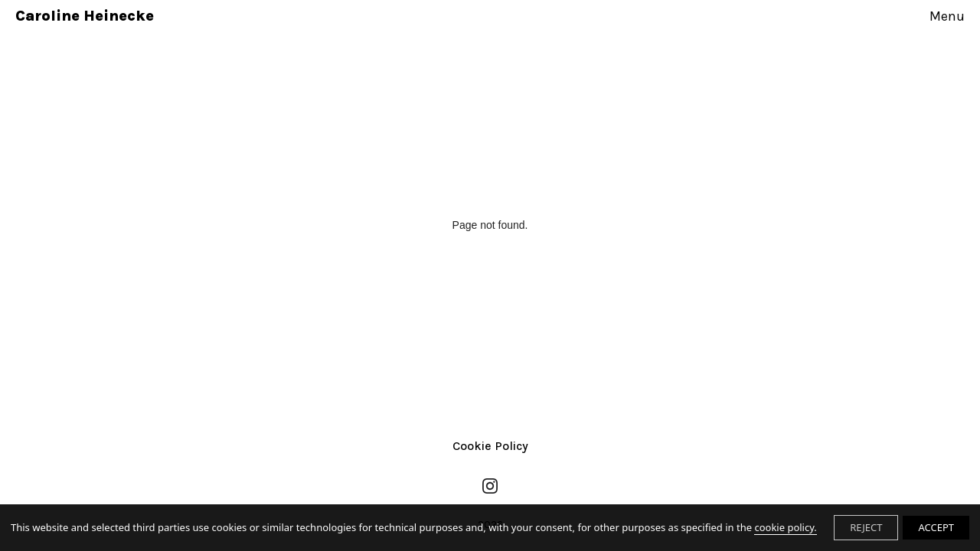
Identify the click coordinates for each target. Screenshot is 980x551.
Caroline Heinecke (85, 16)
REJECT (866, 527)
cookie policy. (785, 527)
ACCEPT (936, 527)
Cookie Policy (490, 446)
